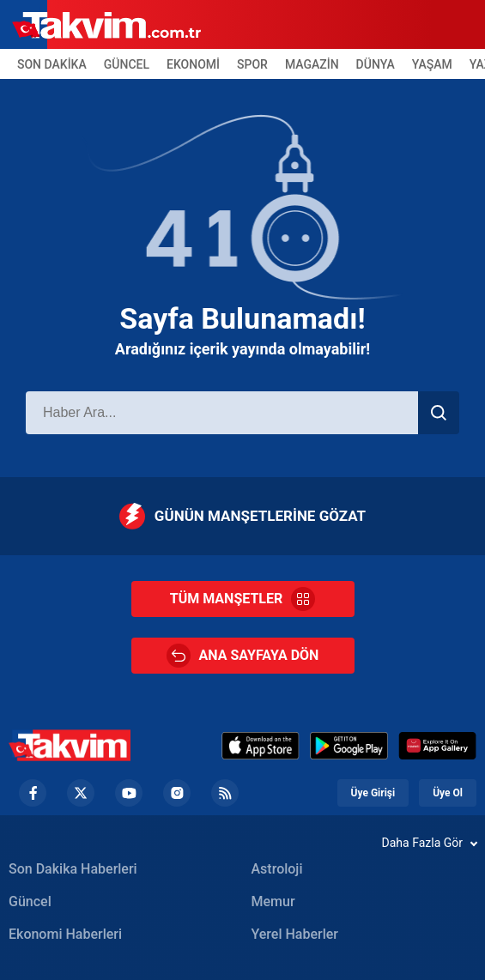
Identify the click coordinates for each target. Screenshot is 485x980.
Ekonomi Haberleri (65, 934)
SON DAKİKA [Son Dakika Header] (52, 64)
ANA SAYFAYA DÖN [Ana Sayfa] (243, 656)
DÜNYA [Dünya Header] (376, 64)
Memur (273, 901)
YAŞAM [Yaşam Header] (432, 64)
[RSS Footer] (225, 793)
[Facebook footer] (33, 793)
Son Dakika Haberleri (73, 869)
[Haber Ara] (222, 413)
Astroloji (277, 869)
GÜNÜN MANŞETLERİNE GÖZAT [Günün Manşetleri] (242, 516)
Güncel (30, 901)
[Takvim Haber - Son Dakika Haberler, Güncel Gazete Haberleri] (70, 745)
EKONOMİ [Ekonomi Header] (193, 64)
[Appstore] (261, 746)
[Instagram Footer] (177, 793)
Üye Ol (448, 793)
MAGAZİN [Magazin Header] (312, 64)
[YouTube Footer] (129, 793)
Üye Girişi (373, 793)
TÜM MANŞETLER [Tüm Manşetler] (242, 599)
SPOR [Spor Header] (252, 64)
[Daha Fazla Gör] (242, 843)
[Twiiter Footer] (81, 793)
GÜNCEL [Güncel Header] (127, 64)
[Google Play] (349, 746)
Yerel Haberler (295, 934)
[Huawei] (437, 746)
